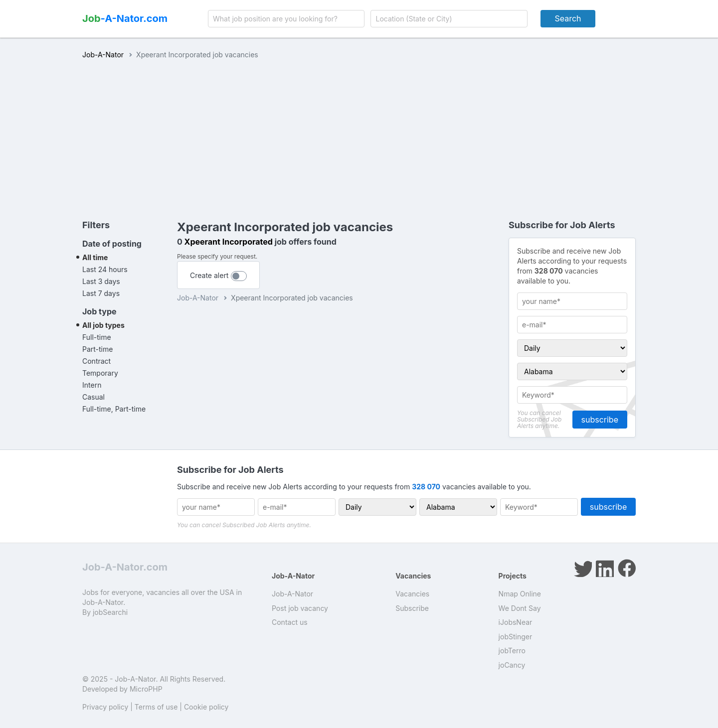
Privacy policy (105, 707)
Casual (93, 397)
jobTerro (512, 651)
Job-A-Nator (103, 55)
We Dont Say (520, 608)
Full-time (97, 337)
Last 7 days (101, 293)
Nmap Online (520, 594)
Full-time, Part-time (114, 409)
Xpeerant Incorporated (229, 242)
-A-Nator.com (125, 18)
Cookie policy (206, 707)
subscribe (600, 420)
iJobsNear (516, 622)
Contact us (290, 622)
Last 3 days (101, 281)
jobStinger (516, 637)
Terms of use (156, 707)
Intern (92, 385)
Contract (96, 361)
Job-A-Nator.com (125, 567)
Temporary (100, 373)
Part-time (97, 349)
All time (95, 257)
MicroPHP (146, 689)
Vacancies (412, 594)
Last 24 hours (105, 269)
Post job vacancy (300, 608)
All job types (103, 325)
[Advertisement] (359, 135)
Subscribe (412, 608)
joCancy (512, 665)
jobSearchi (110, 612)
